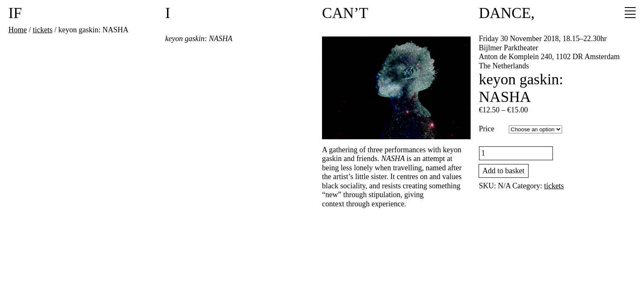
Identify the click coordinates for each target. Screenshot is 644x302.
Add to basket (503, 171)
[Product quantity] (516, 153)
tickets (43, 30)
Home (18, 30)
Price (487, 129)
